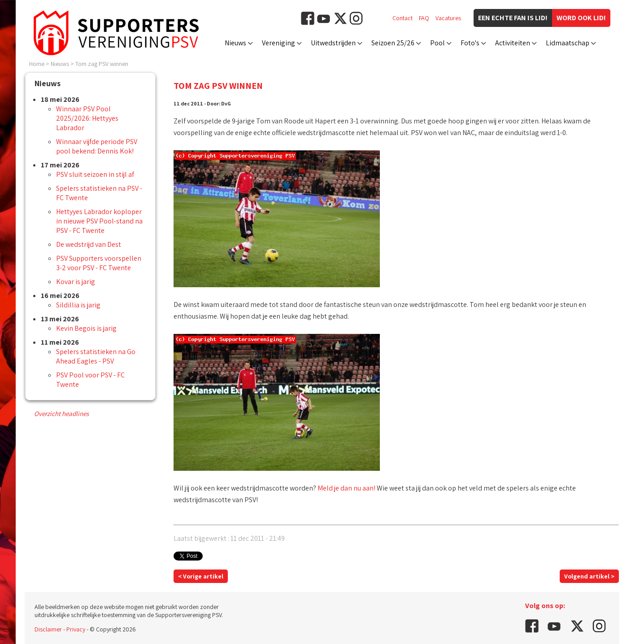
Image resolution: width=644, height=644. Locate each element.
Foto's (470, 43)
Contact (402, 18)
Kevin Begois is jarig (86, 328)
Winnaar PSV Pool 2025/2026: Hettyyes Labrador (87, 118)
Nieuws (235, 43)
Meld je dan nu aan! (346, 488)
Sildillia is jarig (78, 305)
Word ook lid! (581, 18)
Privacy (76, 629)
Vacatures (448, 18)
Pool (437, 43)
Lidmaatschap (568, 43)
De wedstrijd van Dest (89, 244)
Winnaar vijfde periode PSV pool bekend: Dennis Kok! (97, 146)
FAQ (424, 18)
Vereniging (278, 43)
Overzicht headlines (61, 414)
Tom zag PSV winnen (102, 64)
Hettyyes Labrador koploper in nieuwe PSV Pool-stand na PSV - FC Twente (99, 221)
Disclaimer (48, 629)
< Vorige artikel (201, 576)
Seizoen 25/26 (393, 43)
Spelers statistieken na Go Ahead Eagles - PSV (96, 356)
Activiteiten (513, 43)
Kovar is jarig (76, 282)
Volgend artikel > (589, 576)
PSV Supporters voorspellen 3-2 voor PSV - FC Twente (99, 263)
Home (37, 64)
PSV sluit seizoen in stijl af (95, 174)
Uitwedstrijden (333, 43)
